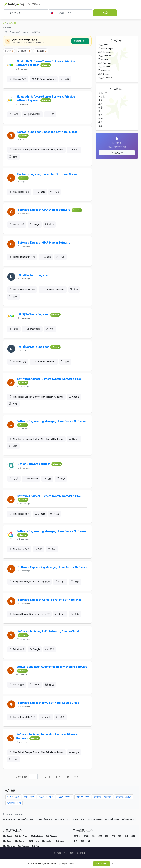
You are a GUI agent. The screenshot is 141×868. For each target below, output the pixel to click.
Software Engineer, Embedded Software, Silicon (47, 132)
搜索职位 (34, 4)
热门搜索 (57, 853)
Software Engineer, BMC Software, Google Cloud (48, 632)
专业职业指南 (82, 853)
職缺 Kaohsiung (106, 52)
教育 (101, 111)
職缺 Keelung (104, 70)
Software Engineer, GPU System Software (44, 210)
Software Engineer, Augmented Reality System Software (52, 667)
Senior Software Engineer (34, 464)
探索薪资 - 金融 (14, 803)
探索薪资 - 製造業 (124, 797)
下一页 (75, 777)
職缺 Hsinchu (104, 67)
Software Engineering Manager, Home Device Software (51, 421)
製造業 (102, 97)
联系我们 (84, 860)
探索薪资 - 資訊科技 (103, 797)
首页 (5, 23)
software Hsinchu (112, 819)
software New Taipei (26, 819)
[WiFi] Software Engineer (33, 275)
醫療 (101, 108)
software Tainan (79, 819)
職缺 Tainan (104, 59)
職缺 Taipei (103, 45)
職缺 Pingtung (23, 846)
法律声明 (66, 860)
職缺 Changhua (105, 78)
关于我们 (75, 860)
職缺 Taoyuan (105, 63)
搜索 (105, 13)
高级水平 (24, 51)
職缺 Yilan (36, 846)
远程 (9, 51)
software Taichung (62, 819)
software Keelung (129, 819)
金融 (101, 100)
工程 (101, 104)
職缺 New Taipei (106, 48)
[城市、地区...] (75, 13)
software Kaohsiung (44, 819)
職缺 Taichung (105, 56)
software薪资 (13, 797)
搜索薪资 (117, 153)
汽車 (89, 841)
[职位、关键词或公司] (26, 13)
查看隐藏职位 (80, 41)
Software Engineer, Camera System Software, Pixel (49, 379)
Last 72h (41, 51)
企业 (66, 853)
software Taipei (9, 819)
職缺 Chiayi (103, 74)
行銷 (82, 841)
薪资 (72, 853)
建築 (101, 118)
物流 (101, 122)
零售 (101, 115)
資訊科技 (103, 93)
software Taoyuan (95, 819)
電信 (101, 126)
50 (68, 777)
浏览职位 (13, 23)
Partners (57, 860)
